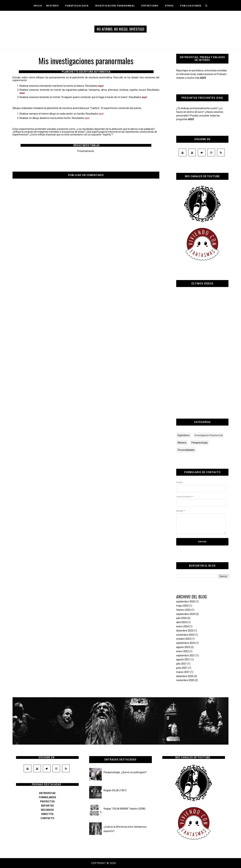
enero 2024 (182, 626)
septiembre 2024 (186, 614)
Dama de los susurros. (133, 863)
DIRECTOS (47, 814)
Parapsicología (78, 6)
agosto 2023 (183, 647)
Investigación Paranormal (116, 6)
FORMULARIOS (47, 797)
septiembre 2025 (186, 602)
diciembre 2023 (185, 631)
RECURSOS (47, 810)
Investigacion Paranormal (209, 435)
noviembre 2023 (185, 635)
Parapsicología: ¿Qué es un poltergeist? (125, 772)
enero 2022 (182, 651)
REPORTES (47, 806)
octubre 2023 (184, 639)
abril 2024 (182, 622)
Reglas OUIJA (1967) (115, 790)
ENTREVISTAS (47, 793)
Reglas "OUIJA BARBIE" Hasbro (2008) (125, 809)
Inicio (38, 6)
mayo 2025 (182, 606)
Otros (170, 6)
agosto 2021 (183, 659)
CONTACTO (47, 818)
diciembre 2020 (185, 676)
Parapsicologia (199, 443)
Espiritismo (151, 6)
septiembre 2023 (186, 643)
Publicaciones (191, 6)
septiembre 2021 (186, 655)
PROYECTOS (47, 802)
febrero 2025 (183, 610)
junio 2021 (182, 668)
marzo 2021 (183, 672)
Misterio (54, 6)
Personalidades (186, 450)
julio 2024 (181, 618)
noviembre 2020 (185, 680)
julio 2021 (181, 664)
